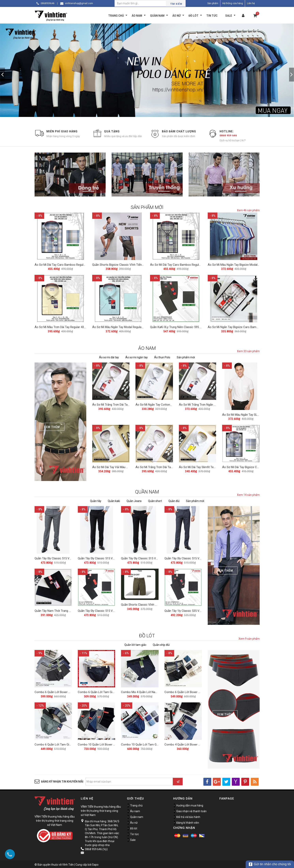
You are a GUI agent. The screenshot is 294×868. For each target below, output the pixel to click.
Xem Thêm (52, 426)
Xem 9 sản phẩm (249, 637)
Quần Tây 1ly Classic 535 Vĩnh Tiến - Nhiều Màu (195, 608)
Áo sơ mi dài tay (109, 356)
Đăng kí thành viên (188, 822)
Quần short (155, 500)
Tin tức (134, 833)
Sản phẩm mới (186, 356)
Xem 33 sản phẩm (248, 350)
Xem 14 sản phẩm (248, 494)
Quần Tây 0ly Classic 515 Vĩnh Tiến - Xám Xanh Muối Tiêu (202, 557)
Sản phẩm (213, 3)
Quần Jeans (134, 500)
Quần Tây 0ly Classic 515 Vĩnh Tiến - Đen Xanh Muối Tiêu (115, 557)
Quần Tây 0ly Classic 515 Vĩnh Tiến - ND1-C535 (108, 608)
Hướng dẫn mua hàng (190, 804)
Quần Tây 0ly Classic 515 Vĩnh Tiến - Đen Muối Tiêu (154, 557)
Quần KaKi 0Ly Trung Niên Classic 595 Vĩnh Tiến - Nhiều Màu (189, 326)
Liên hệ (251, 3)
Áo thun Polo (162, 356)
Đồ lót (134, 827)
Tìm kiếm (176, 4)
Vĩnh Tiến (68, 863)
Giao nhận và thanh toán (191, 810)
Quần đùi (174, 500)
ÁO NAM (147, 347)
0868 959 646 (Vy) (96, 848)
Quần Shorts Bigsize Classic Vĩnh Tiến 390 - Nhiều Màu (128, 264)
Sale (133, 839)
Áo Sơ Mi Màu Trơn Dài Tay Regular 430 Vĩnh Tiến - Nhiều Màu (75, 326)
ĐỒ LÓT (147, 635)
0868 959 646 (228, 135)
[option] (147, 70)
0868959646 (48, 3)
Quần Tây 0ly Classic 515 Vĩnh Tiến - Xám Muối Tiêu (68, 557)
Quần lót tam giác (135, 644)
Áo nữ (134, 822)
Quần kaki (114, 500)
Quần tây (96, 500)
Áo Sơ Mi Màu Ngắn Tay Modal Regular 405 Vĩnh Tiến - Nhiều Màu (135, 326)
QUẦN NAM (147, 491)
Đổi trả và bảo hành (188, 816)
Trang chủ (136, 804)
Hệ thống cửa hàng (233, 3)
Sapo (95, 863)
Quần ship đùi (161, 644)
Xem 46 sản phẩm (248, 210)
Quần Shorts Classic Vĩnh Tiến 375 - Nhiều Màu (152, 602)
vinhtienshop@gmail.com (79, 3)
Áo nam (135, 810)
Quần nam (137, 816)
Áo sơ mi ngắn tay (137, 356)
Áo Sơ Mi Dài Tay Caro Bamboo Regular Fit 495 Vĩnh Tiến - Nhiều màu (80, 264)
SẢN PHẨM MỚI (147, 207)
